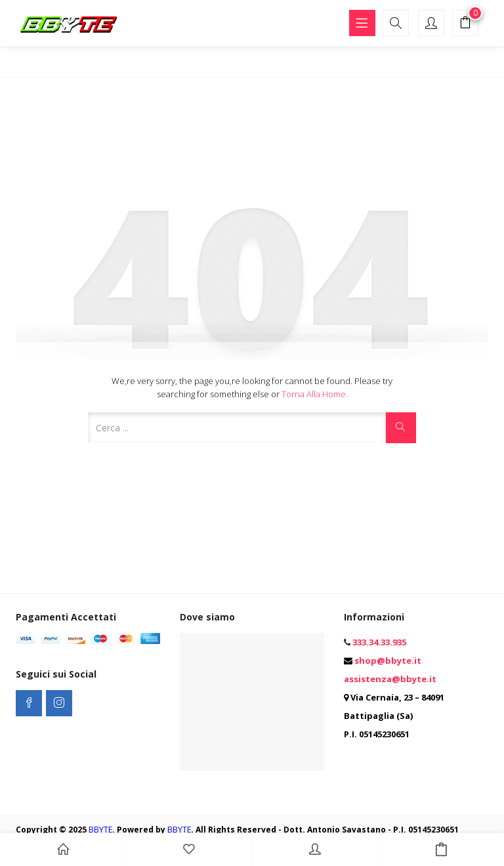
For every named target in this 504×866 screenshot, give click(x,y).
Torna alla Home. (315, 394)
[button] (465, 24)
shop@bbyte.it (388, 660)
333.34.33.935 (379, 642)
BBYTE (100, 830)
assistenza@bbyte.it (390, 679)
